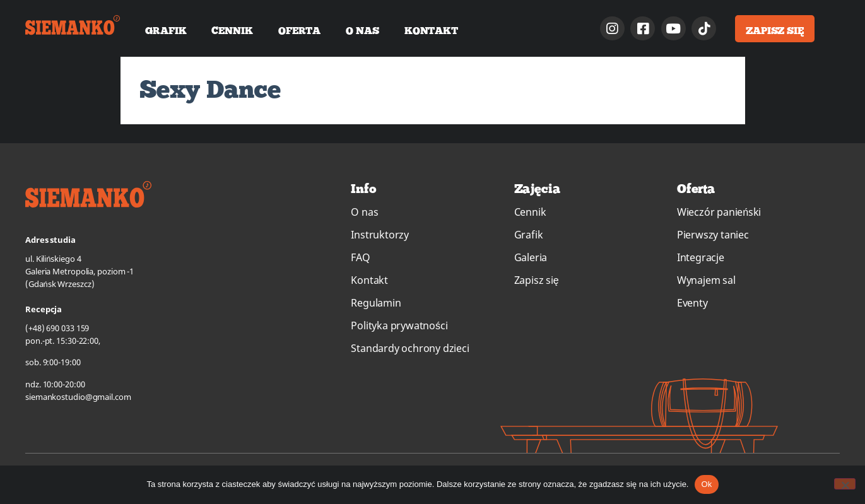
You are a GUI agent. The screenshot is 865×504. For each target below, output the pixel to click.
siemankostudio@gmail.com (78, 397)
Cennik (232, 30)
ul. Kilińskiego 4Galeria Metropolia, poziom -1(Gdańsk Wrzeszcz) (79, 271)
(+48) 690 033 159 (57, 328)
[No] (845, 484)
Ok (706, 484)
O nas (362, 30)
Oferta (299, 30)
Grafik (166, 30)
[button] (775, 29)
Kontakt (431, 30)
